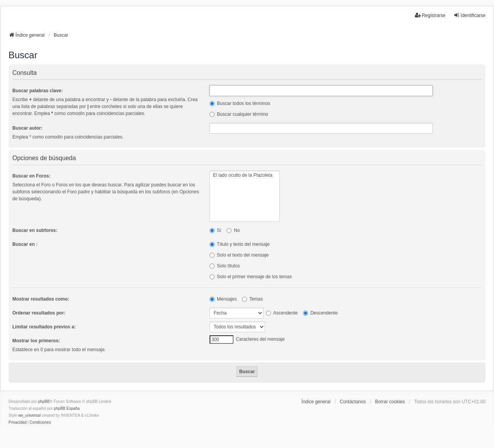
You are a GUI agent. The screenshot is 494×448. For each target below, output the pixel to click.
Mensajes (223, 299)
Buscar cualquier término (239, 114)
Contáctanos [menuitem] (353, 402)
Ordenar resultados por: (39, 313)
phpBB (44, 402)
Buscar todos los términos (240, 103)
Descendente (320, 313)
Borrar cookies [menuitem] (390, 402)
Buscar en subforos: (35, 230)
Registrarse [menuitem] (430, 15)
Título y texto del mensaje (240, 244)
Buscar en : (25, 244)
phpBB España (67, 408)
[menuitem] (18, 423)
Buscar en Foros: (31, 176)
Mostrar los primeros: (36, 341)
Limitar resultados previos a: (44, 327)
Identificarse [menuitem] (469, 15)
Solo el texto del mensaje (239, 255)
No (233, 230)
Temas (252, 299)
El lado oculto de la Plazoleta (245, 175)
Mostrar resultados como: (41, 299)
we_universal (29, 415)
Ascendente (282, 313)
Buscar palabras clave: (38, 91)
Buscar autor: (27, 128)
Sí (216, 230)
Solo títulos (225, 266)
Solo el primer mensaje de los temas (251, 277)
